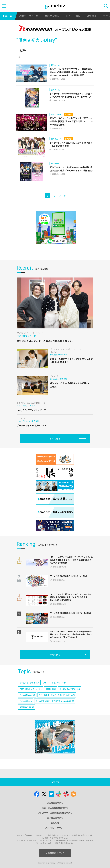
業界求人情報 (52, 16)
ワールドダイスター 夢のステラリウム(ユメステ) (55, 701)
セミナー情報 (73, 16)
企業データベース (29, 16)
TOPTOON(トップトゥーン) (31, 689)
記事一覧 (7, 16)
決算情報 (92, 16)
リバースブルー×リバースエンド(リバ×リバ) (57, 695)
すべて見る (55, 438)
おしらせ (55, 823)
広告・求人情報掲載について (55, 808)
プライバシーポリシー (55, 828)
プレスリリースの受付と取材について (55, 813)
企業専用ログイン (55, 853)
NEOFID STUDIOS (27, 707)
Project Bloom (26, 701)
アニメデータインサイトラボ (54, 683)
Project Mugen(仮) (27, 695)
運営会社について (55, 803)
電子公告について (55, 818)
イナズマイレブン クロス (29, 683)
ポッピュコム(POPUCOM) (70, 689)
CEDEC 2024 (51, 689)
